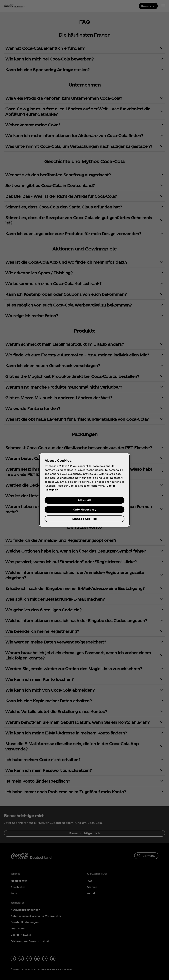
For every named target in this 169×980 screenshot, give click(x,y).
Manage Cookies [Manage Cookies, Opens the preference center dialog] (84, 519)
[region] (84, 490)
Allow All (84, 500)
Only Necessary (85, 509)
